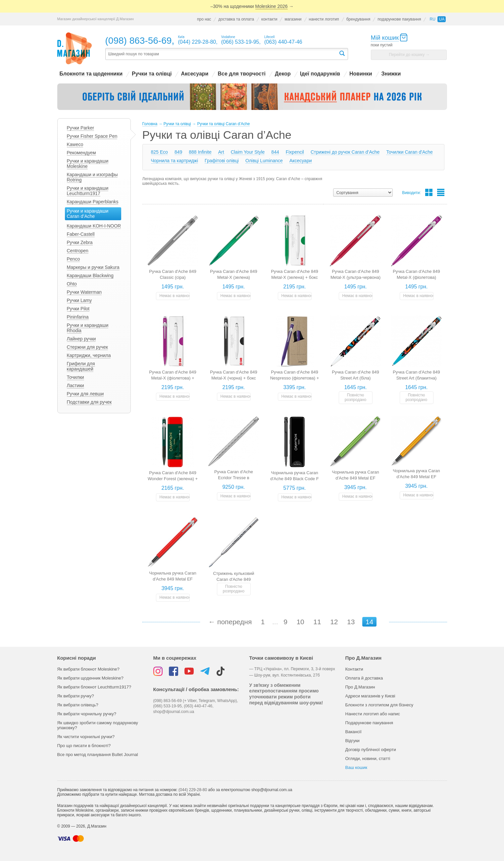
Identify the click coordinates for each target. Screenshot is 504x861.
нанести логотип (324, 19)
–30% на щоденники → (252, 6)
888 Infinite (200, 152)
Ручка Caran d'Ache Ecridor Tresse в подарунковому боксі (234, 478)
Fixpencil (295, 152)
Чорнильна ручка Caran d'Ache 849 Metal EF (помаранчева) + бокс (416, 477)
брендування (358, 19)
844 (275, 152)
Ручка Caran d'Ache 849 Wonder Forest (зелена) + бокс (173, 479)
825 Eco (159, 152)
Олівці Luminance (264, 161)
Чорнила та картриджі (175, 161)
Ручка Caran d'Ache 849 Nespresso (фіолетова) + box (295, 378)
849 (178, 152)
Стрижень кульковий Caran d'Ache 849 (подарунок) (233, 579)
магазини (293, 19)
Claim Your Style (248, 152)
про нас (204, 19)
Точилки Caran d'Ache (409, 152)
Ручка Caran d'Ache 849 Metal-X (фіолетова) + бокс (173, 378)
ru (432, 19)
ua (442, 19)
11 (317, 622)
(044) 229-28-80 (193, 790)
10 (300, 622)
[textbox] (222, 54)
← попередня (230, 622)
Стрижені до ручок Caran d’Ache (345, 152)
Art (221, 152)
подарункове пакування (399, 19)
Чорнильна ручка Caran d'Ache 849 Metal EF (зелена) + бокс (355, 478)
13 (351, 622)
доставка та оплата (236, 19)
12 (334, 622)
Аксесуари (301, 161)
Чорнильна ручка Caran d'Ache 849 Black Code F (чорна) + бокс (294, 479)
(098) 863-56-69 (139, 41)
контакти (269, 19)
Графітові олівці (222, 161)
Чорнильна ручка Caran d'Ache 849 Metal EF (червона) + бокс (173, 579)
